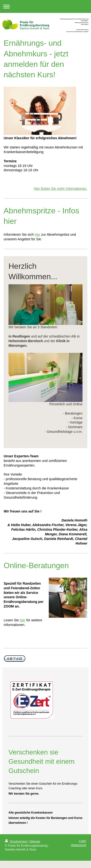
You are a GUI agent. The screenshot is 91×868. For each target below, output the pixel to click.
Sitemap (35, 842)
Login (83, 841)
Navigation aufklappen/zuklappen (45, 6)
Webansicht (79, 845)
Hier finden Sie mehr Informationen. (61, 189)
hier (37, 234)
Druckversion (16, 842)
